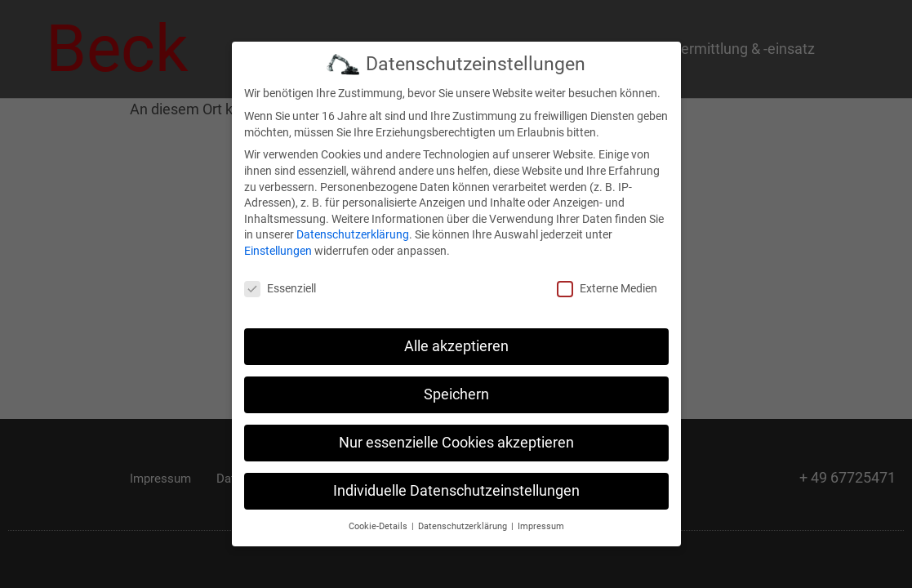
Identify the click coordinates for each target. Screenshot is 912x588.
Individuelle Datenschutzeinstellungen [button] (456, 491)
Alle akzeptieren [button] (456, 346)
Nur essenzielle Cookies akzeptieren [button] (456, 443)
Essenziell (280, 289)
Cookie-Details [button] (379, 526)
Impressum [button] (541, 526)
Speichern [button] (456, 394)
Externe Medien (607, 289)
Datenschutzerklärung (353, 234)
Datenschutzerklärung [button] (464, 526)
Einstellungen (278, 251)
